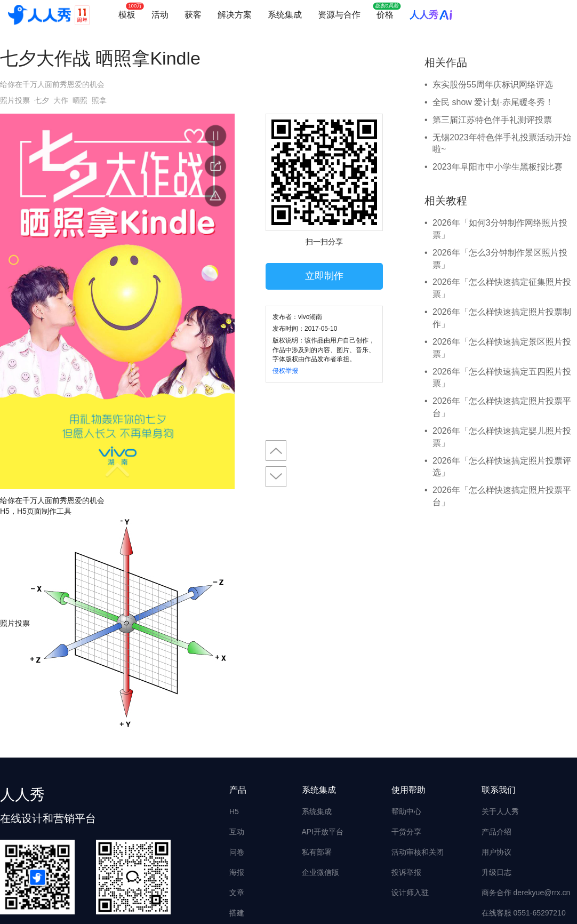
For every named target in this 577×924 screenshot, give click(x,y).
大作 (61, 100)
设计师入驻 (410, 893)
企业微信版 (320, 872)
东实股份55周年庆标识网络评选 (493, 85)
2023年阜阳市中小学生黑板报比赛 (498, 167)
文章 (237, 893)
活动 (160, 15)
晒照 (80, 100)
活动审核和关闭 (418, 852)
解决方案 (235, 15)
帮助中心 (406, 811)
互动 (237, 832)
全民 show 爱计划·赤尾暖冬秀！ (493, 102)
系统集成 (285, 15)
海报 (237, 872)
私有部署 (317, 852)
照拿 (99, 100)
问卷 (237, 852)
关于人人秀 (500, 811)
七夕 (42, 100)
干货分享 (406, 832)
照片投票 (15, 100)
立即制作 (324, 276)
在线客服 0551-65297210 (524, 913)
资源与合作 (339, 15)
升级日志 (496, 872)
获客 (193, 15)
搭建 (237, 913)
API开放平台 (323, 832)
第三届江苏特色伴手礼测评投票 (492, 120)
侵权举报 (285, 371)
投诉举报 (406, 872)
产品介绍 (496, 832)
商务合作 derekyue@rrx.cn (526, 893)
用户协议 (496, 852)
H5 (234, 811)
